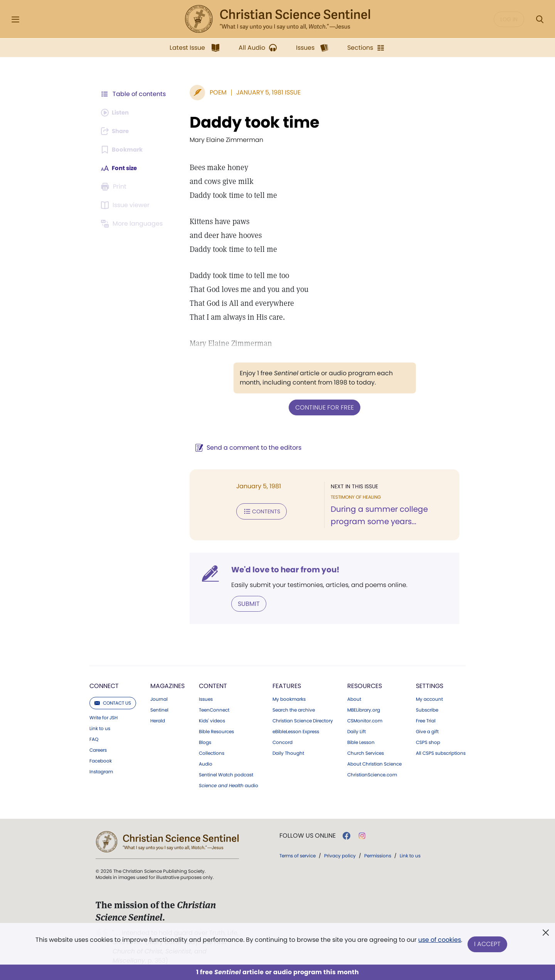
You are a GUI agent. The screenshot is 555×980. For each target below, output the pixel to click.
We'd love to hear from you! (282, 569)
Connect (104, 685)
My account (429, 698)
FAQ (94, 739)
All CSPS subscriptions (441, 752)
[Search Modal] (540, 19)
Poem (214, 92)
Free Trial (426, 720)
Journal (159, 698)
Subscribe (427, 709)
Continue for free (323, 407)
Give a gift (427, 731)
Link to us (100, 728)
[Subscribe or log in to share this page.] (117, 131)
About (354, 698)
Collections (212, 752)
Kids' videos (212, 720)
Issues (206, 698)
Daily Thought (288, 752)
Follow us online (308, 835)
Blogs (205, 742)
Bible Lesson (361, 742)
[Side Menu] (15, 19)
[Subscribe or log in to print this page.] (115, 187)
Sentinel (159, 709)
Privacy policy (340, 855)
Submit (245, 603)
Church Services (366, 752)
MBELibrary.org (364, 709)
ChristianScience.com (372, 774)
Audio (206, 763)
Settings (430, 685)
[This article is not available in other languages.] (133, 224)
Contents (258, 511)
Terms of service (298, 855)
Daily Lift (357, 731)
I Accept (488, 944)
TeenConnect (214, 709)
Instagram (101, 771)
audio (229, 785)
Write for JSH (103, 717)
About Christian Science (374, 763)
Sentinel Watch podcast (226, 774)
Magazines (167, 685)
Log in (509, 19)
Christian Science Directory (303, 720)
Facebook (101, 760)
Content (213, 685)
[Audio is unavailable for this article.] (117, 113)
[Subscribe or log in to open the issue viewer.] (126, 205)
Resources (365, 685)
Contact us (113, 702)
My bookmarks (289, 698)
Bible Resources (216, 731)
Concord (283, 742)
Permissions (378, 855)
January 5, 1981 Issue (265, 92)
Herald (158, 720)
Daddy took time (251, 122)
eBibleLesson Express (296, 731)
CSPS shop (428, 742)
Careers (98, 749)
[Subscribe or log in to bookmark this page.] (123, 150)
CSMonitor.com (365, 720)
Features (287, 685)
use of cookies (439, 941)
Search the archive (294, 709)
